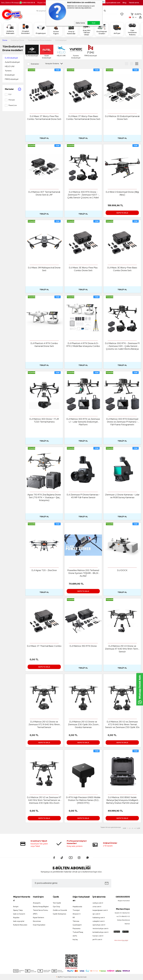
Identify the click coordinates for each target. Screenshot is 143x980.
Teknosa (76, 921)
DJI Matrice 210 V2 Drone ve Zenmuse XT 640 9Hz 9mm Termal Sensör (122, 649)
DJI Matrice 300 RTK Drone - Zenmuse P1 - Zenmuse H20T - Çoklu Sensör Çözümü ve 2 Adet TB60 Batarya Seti (83, 195)
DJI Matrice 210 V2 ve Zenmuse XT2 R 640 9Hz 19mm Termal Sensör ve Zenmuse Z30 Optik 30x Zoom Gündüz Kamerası (122, 724)
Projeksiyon (41, 29)
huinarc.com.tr (98, 936)
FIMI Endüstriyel (12, 79)
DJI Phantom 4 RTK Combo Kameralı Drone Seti (44, 345)
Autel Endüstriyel (12, 62)
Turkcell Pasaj (78, 932)
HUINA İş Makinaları (10, 29)
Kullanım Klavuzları (20, 925)
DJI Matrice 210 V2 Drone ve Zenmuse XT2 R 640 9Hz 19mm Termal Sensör (44, 724)
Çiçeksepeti (77, 925)
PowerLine (11, 105)
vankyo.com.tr (98, 903)
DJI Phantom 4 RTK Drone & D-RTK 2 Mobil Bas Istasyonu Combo (83, 345)
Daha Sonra (80, 23)
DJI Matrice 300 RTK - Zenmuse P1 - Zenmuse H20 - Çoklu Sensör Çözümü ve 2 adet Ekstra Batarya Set (122, 346)
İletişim (16, 907)
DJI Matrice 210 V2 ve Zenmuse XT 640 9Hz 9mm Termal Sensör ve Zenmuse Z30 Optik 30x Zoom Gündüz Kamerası (44, 800)
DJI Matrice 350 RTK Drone (83, 646)
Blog (124, 3)
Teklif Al (44, 138)
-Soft (59, 977)
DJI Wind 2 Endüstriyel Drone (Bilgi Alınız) (122, 193)
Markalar (13, 89)
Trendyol (76, 910)
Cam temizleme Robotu (132, 29)
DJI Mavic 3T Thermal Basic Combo (44, 646)
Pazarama (77, 929)
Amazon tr (77, 914)
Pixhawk (10, 100)
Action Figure (56, 29)
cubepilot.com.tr (99, 921)
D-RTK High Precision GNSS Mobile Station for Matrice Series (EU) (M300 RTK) (83, 800)
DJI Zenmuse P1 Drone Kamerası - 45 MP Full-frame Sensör (83, 496)
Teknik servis (134, 3)
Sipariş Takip (18, 910)
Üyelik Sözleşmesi (59, 914)
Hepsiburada (77, 907)
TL (136, 14)
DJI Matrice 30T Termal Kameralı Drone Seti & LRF (44, 193)
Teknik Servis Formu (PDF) (40, 912)
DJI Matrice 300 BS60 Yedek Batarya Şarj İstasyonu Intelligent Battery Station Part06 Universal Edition (122, 800)
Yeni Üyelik (57, 903)
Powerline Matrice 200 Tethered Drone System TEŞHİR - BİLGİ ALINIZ (83, 573)
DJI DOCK (122, 570)
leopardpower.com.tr (100, 910)
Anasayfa (37, 903)
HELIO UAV (10, 66)
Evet (94, 23)
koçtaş (75, 939)
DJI (8, 94)
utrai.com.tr (97, 907)
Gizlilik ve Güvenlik (60, 910)
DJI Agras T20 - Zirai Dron (44, 570)
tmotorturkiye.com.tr (101, 929)
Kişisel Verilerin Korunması (39, 919)
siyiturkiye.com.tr (99, 925)
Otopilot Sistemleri (25, 29)
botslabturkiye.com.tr (101, 932)
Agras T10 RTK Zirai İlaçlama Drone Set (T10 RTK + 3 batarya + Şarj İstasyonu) (44, 497)
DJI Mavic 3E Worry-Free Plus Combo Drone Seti (83, 269)
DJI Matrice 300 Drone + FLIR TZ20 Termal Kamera (44, 420)
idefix (75, 936)
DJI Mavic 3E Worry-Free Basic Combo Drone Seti (122, 269)
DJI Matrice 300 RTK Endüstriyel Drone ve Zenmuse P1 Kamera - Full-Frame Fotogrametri (122, 422)
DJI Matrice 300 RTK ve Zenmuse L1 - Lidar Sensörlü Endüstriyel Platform (83, 422)
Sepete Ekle (122, 213)
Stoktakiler (33, 64)
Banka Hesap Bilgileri (41, 907)
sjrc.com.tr (96, 914)
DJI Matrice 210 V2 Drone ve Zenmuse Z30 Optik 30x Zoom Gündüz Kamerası (83, 724)
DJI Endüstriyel (11, 58)
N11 (74, 918)
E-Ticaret (65, 977)
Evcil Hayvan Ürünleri (102, 29)
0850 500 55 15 (27, 3)
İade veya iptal (19, 921)
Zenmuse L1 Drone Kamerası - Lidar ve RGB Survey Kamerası (122, 496)
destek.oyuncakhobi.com (110, 3)
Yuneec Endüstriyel (10, 73)
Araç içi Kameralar (71, 29)
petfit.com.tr (97, 939)
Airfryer (117, 29)
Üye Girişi (56, 907)
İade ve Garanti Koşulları (19, 916)
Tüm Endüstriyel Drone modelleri (13, 48)
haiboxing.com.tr (99, 918)
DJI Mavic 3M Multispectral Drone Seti (44, 269)
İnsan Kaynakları (39, 925)
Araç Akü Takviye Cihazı (86, 29)
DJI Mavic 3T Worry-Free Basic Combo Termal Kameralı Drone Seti (83, 118)
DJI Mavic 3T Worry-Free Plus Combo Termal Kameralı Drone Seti (44, 118)
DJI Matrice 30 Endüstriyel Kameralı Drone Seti (122, 118)
